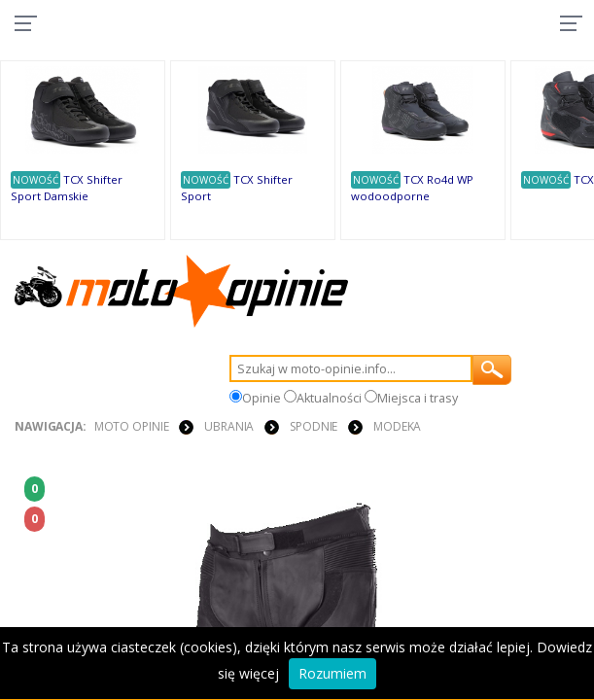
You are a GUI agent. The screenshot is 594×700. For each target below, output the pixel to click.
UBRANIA (229, 426)
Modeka (397, 426)
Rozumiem (332, 673)
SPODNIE (314, 426)
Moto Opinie (132, 426)
